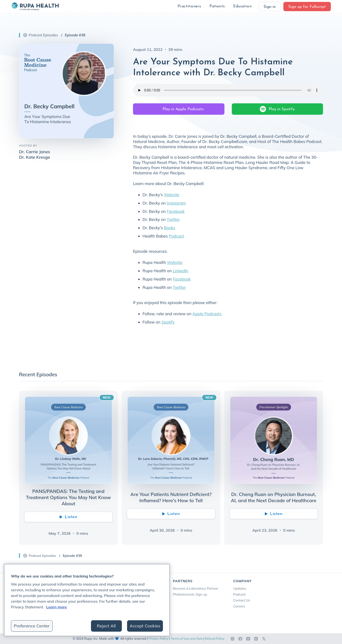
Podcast (176, 236)
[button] (189, 7)
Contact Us (242, 600)
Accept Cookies (145, 626)
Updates (240, 588)
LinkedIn (180, 271)
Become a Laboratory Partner (196, 588)
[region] (87, 600)
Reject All (106, 626)
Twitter (173, 219)
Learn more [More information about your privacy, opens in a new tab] (57, 607)
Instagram (176, 203)
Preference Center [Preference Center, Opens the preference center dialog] (32, 626)
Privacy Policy (159, 639)
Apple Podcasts (207, 314)
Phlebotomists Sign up (190, 594)
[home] (35, 6)
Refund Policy (215, 639)
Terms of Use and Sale (187, 639)
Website (172, 195)
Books (170, 228)
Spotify (168, 322)
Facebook (176, 211)
